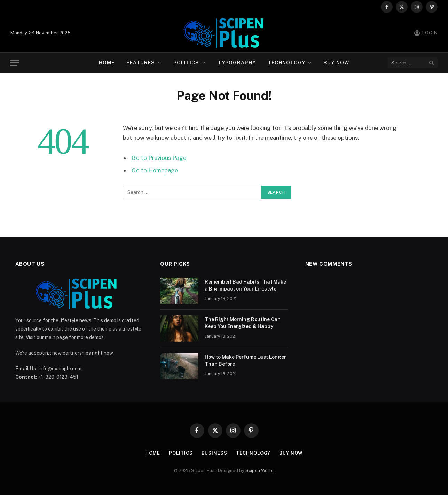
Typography (237, 63)
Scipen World (260, 470)
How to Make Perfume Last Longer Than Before (245, 361)
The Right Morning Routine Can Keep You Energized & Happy (243, 323)
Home (107, 63)
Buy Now (336, 63)
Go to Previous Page (159, 158)
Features (141, 63)
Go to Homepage (155, 170)
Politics (186, 63)
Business (214, 453)
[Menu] (15, 63)
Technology (286, 63)
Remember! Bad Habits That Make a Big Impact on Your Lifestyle (245, 285)
